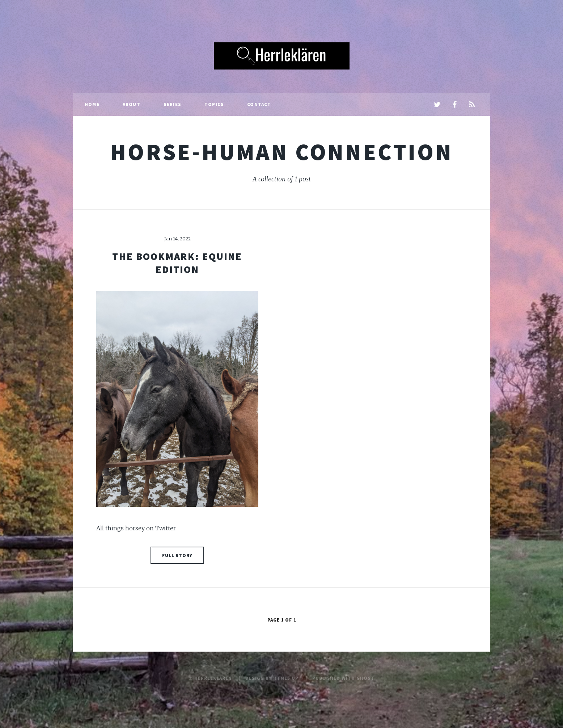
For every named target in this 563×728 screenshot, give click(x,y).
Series (172, 104)
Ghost (365, 678)
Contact (259, 104)
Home (92, 104)
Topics (214, 104)
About (132, 104)
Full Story (177, 555)
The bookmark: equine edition (177, 263)
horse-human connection (281, 152)
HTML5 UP (286, 678)
